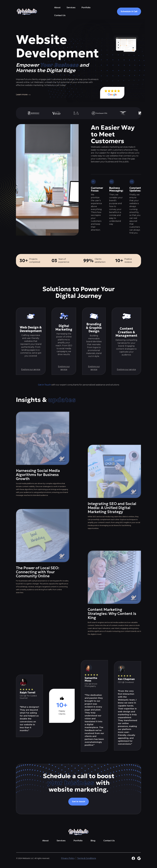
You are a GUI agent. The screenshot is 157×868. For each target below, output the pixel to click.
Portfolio (86, 8)
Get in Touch (44, 385)
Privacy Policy (68, 858)
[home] (27, 12)
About (57, 8)
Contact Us (60, 15)
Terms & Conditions (87, 858)
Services (71, 8)
